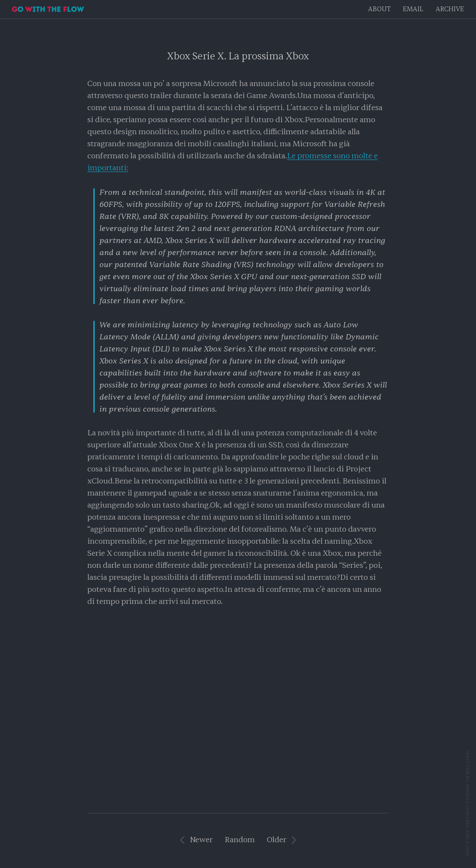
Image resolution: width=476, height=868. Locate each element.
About (379, 9)
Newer (201, 840)
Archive (450, 9)
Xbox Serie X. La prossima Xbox (238, 56)
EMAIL (413, 9)
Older (277, 840)
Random (240, 840)
